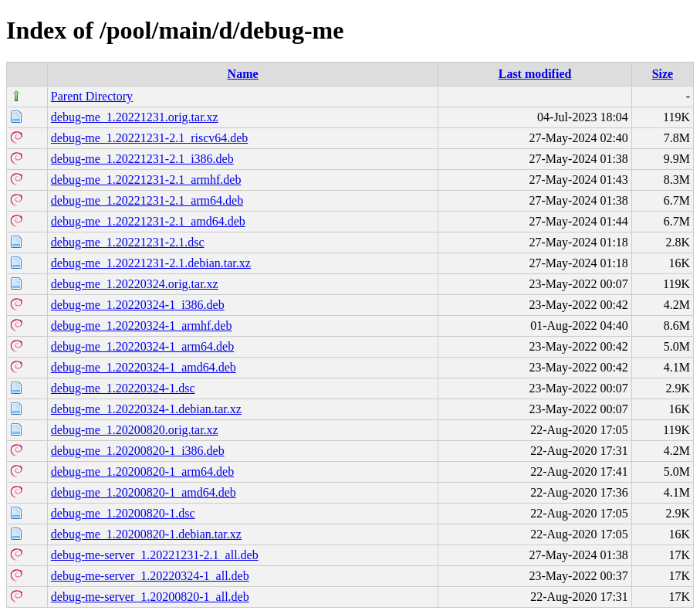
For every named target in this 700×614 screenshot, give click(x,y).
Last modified (535, 74)
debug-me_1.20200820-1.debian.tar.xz (146, 534)
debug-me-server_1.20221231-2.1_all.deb (155, 555)
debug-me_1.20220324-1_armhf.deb (142, 326)
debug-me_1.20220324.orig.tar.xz (135, 284)
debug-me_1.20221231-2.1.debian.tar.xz (151, 263)
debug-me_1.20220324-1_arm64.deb (142, 346)
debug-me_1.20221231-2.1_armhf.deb (146, 180)
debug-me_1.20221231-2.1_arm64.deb (147, 200)
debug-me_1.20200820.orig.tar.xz (135, 430)
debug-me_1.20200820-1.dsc (123, 513)
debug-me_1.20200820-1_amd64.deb (144, 492)
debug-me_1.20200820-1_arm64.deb (142, 472)
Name (243, 74)
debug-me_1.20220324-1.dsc (123, 388)
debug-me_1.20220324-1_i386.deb (138, 305)
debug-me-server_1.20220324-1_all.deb (150, 576)
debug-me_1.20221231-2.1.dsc (128, 242)
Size (663, 74)
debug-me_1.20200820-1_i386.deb (138, 451)
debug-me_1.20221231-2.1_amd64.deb (148, 221)
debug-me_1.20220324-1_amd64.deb (144, 367)
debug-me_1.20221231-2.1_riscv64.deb (150, 138)
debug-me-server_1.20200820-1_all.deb (150, 597)
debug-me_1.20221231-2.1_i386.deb (142, 159)
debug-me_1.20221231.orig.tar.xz (135, 117)
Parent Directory (92, 96)
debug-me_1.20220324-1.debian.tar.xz (146, 409)
